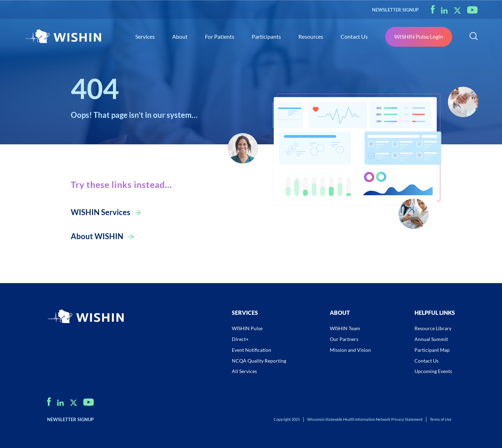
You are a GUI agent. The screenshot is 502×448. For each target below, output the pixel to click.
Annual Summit (431, 339)
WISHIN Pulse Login (419, 36)
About (180, 36)
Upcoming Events (433, 371)
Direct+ (240, 339)
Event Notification (252, 350)
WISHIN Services (101, 212)
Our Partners (344, 339)
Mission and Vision (350, 350)
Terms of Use (441, 419)
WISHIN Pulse (247, 328)
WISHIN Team (345, 328)
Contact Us (354, 36)
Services (145, 36)
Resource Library (433, 328)
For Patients (220, 36)
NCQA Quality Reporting (259, 361)
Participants (266, 36)
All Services (244, 371)
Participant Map (432, 350)
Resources (311, 36)
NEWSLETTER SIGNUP (395, 10)
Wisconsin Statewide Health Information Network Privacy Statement (365, 419)
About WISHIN (97, 236)
